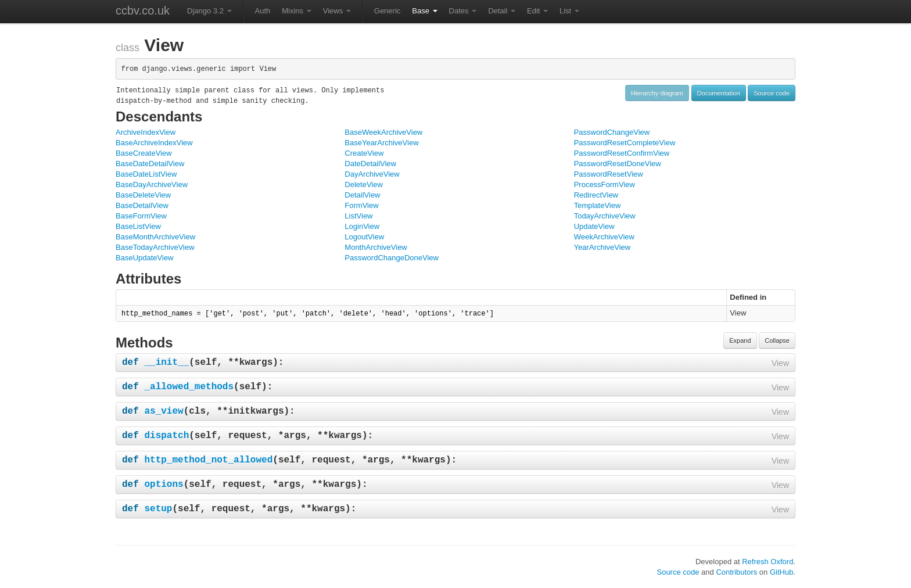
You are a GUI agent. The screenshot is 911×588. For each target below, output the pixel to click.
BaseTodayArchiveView (155, 247)
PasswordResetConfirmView (622, 153)
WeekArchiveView (604, 237)
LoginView (362, 226)
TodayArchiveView (605, 216)
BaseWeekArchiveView (383, 132)
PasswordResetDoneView (618, 164)
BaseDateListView (146, 174)
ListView (358, 216)
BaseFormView (141, 216)
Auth (263, 11)
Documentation (719, 93)
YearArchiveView (602, 247)
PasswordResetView (609, 174)
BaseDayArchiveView (152, 184)
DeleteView (364, 184)
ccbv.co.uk (143, 10)
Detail (502, 11)
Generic (388, 11)
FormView (361, 205)
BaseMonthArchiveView (155, 237)
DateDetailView (370, 164)
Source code (772, 93)
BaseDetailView (142, 205)
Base (424, 11)
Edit (537, 11)
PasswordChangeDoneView (392, 258)
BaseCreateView (144, 153)
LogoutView (364, 237)
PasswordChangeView (612, 132)
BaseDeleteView (143, 195)
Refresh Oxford (767, 562)
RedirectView (596, 195)
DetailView (362, 195)
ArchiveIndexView (146, 132)
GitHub (781, 572)
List (569, 11)
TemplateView (598, 205)
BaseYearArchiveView (381, 143)
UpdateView (594, 226)
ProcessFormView (605, 184)
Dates (463, 11)
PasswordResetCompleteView (625, 143)
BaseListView (138, 226)
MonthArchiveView (376, 247)
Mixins (296, 11)
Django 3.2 (209, 11)
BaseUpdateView (145, 258)
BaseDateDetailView (150, 164)
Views (337, 11)
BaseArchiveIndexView (154, 143)
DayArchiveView (372, 174)
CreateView (364, 153)
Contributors (736, 572)
